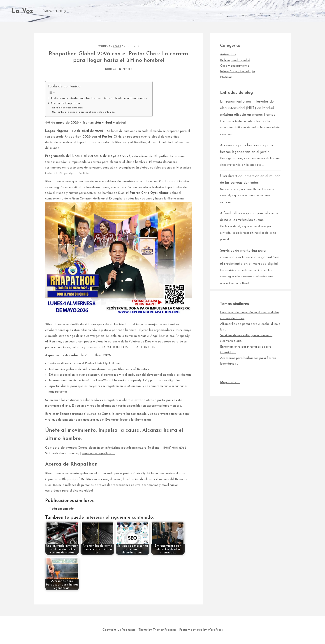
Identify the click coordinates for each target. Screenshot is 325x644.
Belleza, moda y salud (235, 60)
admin (117, 46)
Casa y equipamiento (235, 66)
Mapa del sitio (55, 11)
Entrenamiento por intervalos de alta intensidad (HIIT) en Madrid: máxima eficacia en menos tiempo (248, 108)
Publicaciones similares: (69, 108)
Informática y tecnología (237, 71)
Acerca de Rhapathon (65, 103)
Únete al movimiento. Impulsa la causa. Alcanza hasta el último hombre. (99, 98)
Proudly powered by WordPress (201, 630)
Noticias (111, 69)
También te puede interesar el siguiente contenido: (86, 112)
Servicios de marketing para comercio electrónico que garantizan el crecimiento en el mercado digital (250, 257)
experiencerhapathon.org (99, 453)
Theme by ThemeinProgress (157, 630)
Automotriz (228, 55)
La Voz (22, 11)
